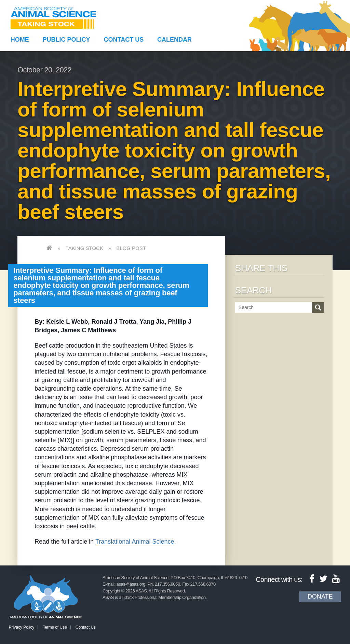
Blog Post (131, 248)
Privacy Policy (22, 627)
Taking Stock (84, 248)
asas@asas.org (131, 584)
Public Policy (66, 40)
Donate (320, 597)
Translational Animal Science (135, 542)
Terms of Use (55, 627)
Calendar (174, 40)
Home (20, 40)
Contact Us (124, 40)
